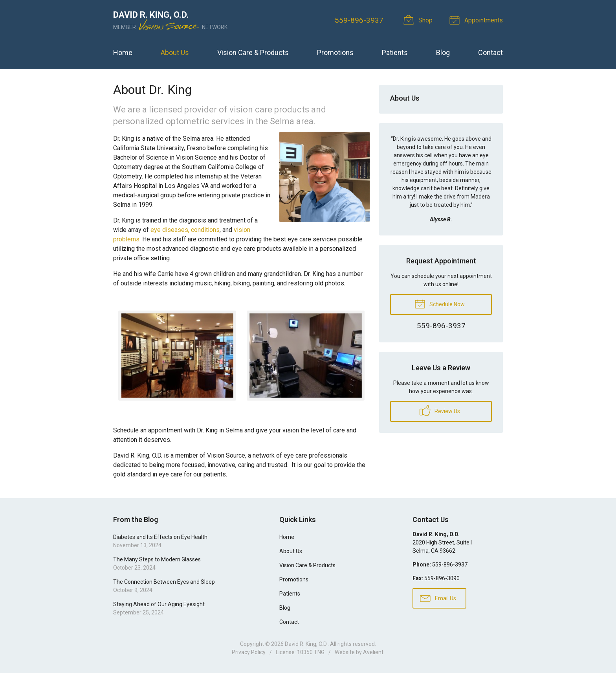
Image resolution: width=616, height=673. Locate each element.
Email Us (438, 598)
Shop (420, 20)
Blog (443, 52)
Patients (395, 52)
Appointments (477, 20)
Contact (490, 52)
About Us (175, 52)
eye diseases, (170, 230)
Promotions (335, 52)
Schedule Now (440, 303)
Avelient (373, 652)
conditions (205, 230)
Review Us (440, 410)
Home (123, 52)
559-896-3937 (359, 20)
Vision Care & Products (253, 52)
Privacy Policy (249, 652)
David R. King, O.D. (306, 644)
